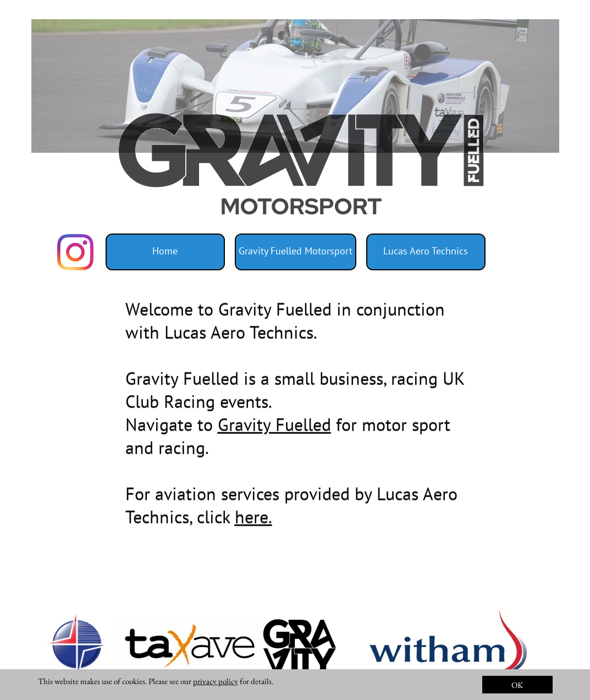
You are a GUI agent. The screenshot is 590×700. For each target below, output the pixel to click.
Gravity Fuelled (274, 429)
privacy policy (216, 681)
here (252, 521)
